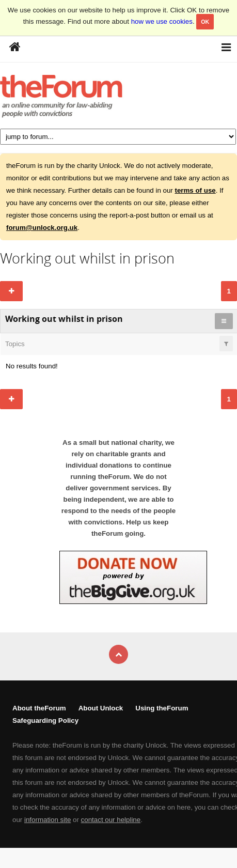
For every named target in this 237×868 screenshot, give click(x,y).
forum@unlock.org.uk (42, 228)
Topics (15, 344)
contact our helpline (111, 820)
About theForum (39, 708)
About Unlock (101, 708)
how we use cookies (162, 21)
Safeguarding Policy (45, 720)
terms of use (195, 190)
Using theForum (162, 708)
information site (48, 820)
